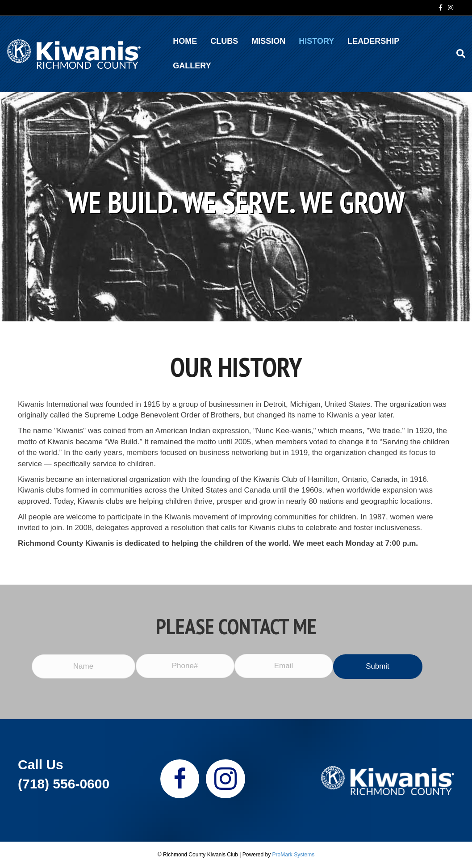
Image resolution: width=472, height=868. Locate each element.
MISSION (268, 41)
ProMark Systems (294, 855)
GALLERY (192, 66)
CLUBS (224, 41)
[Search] (457, 54)
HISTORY (316, 41)
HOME (185, 41)
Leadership (373, 41)
